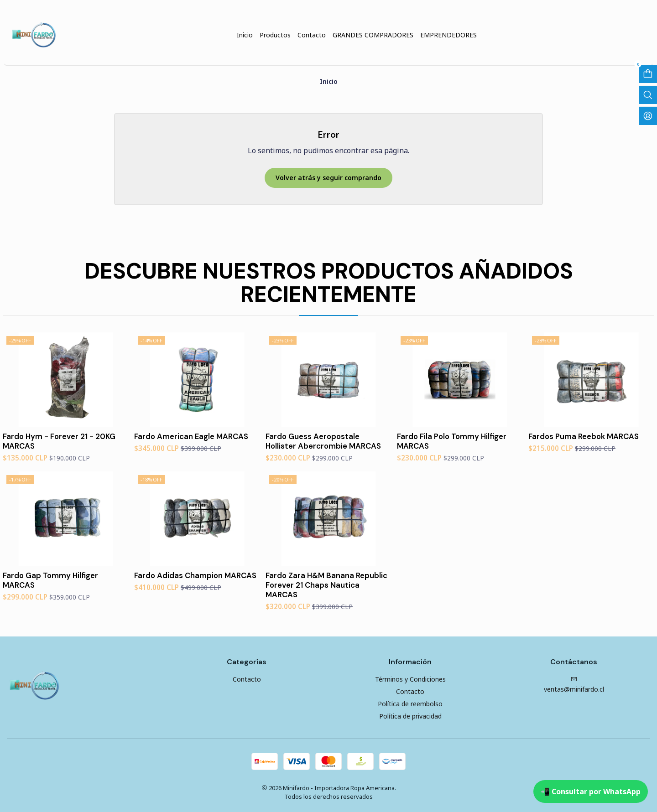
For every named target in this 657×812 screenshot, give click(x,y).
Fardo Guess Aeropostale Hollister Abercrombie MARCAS (323, 441)
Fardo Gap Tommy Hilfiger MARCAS (50, 580)
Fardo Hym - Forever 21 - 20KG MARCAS (59, 441)
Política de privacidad (410, 716)
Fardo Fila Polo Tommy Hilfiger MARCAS (452, 441)
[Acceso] (648, 116)
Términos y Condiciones (410, 679)
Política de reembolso (410, 704)
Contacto (247, 679)
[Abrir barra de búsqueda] (648, 95)
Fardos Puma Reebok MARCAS (584, 436)
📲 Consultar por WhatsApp (591, 791)
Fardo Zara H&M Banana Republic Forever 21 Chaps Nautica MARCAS (326, 585)
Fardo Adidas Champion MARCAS (195, 575)
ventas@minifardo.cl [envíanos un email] (574, 685)
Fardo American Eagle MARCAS (191, 436)
